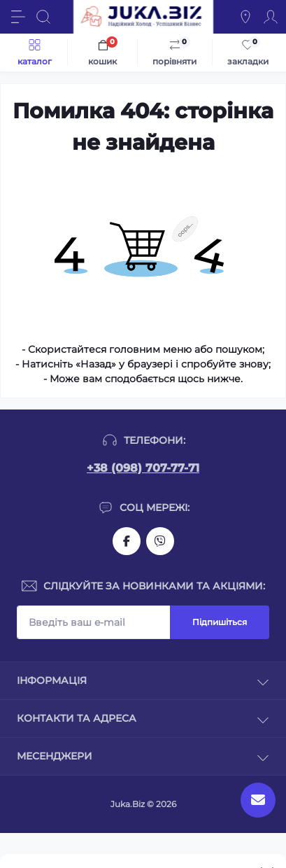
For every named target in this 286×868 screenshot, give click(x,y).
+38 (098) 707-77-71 (143, 468)
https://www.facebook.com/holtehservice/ (127, 541)
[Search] (43, 17)
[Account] (271, 17)
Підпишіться (220, 622)
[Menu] (18, 17)
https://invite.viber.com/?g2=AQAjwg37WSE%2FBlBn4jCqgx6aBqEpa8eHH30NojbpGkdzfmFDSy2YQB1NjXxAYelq (160, 541)
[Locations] (245, 17)
